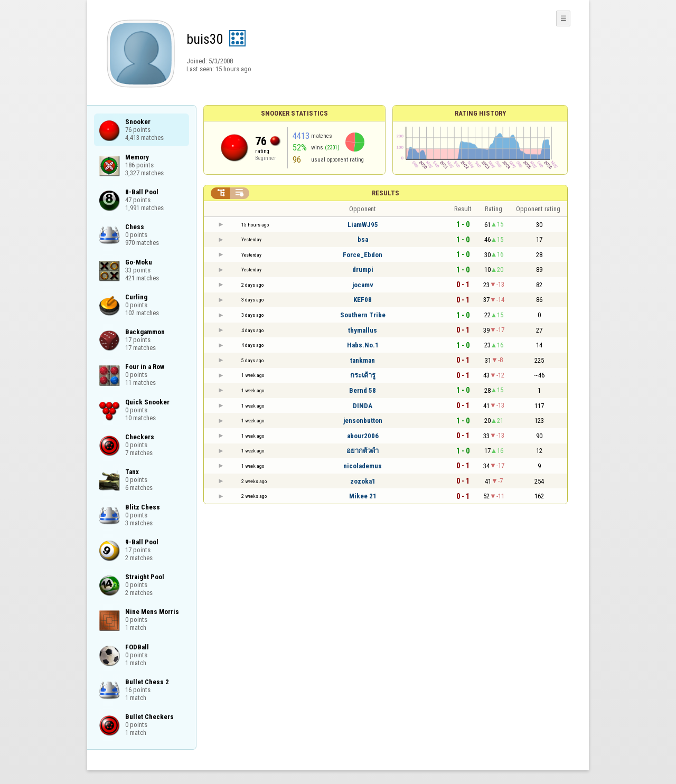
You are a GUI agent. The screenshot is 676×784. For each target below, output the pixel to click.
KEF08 (363, 300)
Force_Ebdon (363, 255)
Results (386, 193)
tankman (363, 360)
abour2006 (363, 436)
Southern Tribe (363, 315)
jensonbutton (363, 421)
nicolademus (363, 466)
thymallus (363, 330)
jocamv (363, 285)
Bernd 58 (363, 390)
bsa (363, 239)
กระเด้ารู (363, 375)
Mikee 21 (363, 496)
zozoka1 (363, 481)
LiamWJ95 (363, 225)
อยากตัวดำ (363, 451)
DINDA (363, 406)
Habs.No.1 (363, 345)
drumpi (363, 270)
